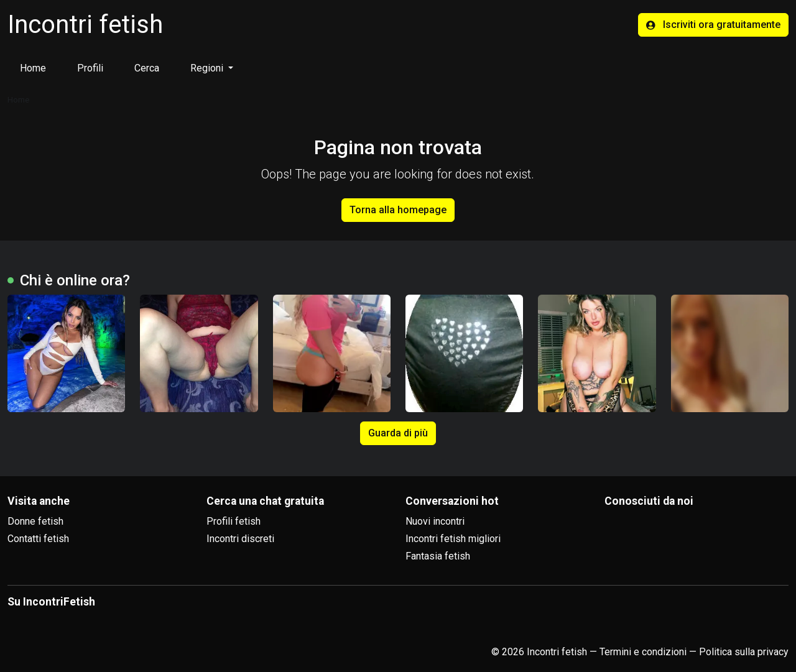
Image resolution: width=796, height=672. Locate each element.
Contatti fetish (38, 539)
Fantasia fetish (438, 556)
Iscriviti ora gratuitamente (713, 25)
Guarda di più (398, 433)
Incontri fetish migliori (453, 539)
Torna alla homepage (398, 210)
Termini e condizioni (643, 652)
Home (33, 68)
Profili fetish (234, 521)
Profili (90, 68)
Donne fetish (35, 521)
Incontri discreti (240, 539)
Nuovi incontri (435, 521)
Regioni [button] (208, 68)
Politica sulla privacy (744, 652)
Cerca (147, 68)
